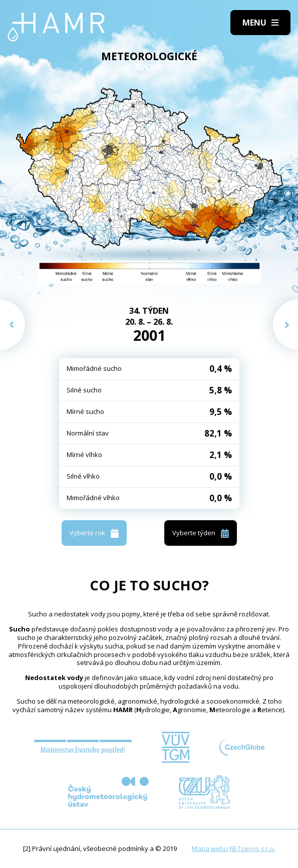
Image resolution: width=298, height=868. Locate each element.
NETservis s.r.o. (252, 848)
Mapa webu (210, 848)
